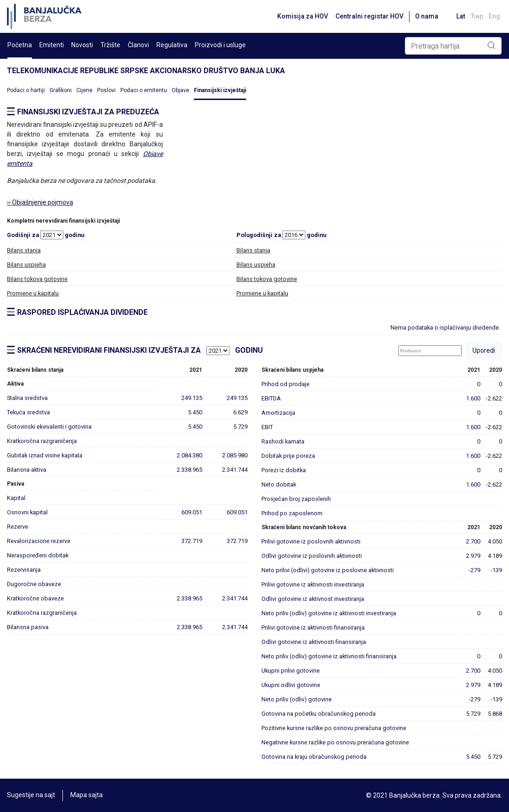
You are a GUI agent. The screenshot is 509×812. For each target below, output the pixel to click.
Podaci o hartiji (26, 90)
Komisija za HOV (302, 16)
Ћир (477, 16)
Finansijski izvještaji (220, 90)
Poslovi (106, 90)
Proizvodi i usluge (220, 45)
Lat (461, 16)
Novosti (82, 45)
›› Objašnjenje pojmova (40, 202)
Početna (20, 45)
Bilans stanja (24, 250)
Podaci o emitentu (144, 90)
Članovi (138, 45)
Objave (180, 90)
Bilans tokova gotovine (37, 279)
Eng (494, 16)
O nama (426, 16)
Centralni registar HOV (369, 16)
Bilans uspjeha (26, 265)
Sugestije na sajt (31, 795)
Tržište (110, 45)
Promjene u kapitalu (33, 293)
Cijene (84, 90)
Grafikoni (61, 90)
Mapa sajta (87, 795)
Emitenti (52, 45)
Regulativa (172, 45)
